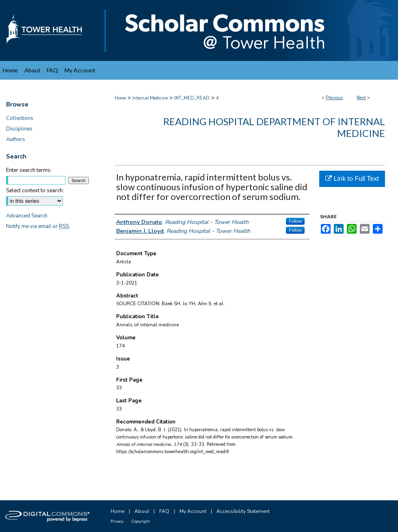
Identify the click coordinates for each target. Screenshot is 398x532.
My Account (193, 511)
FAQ (164, 511)
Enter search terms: (29, 170)
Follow (295, 221)
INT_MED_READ (192, 98)
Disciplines (19, 129)
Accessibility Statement (243, 511)
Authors (16, 139)
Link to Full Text (352, 179)
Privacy (117, 521)
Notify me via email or (38, 226)
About (142, 511)
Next (361, 98)
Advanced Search (27, 216)
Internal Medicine (150, 98)
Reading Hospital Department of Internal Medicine (274, 127)
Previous (334, 98)
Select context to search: (35, 191)
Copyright (141, 521)
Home (120, 98)
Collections (20, 118)
